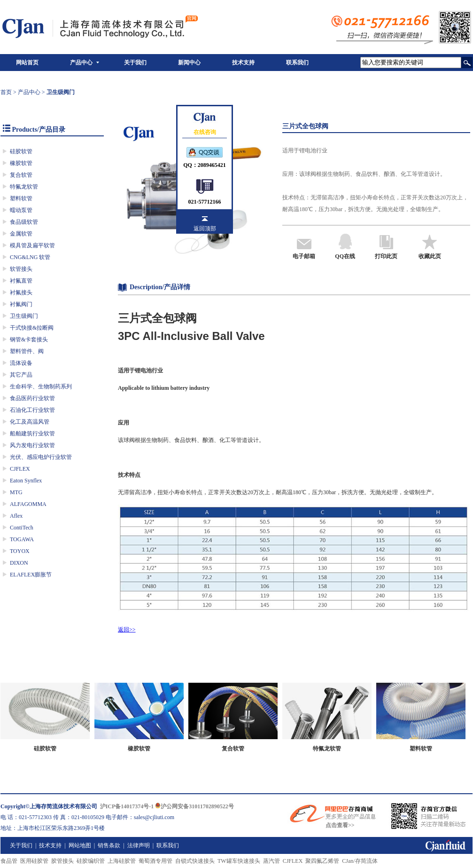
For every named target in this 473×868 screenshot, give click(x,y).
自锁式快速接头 (195, 861)
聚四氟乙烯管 (322, 861)
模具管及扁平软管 (32, 245)
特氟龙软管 (24, 187)
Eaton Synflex (26, 481)
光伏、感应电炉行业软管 (41, 457)
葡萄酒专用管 (155, 861)
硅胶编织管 (91, 861)
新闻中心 (189, 63)
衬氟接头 (21, 292)
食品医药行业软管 (32, 398)
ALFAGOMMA (28, 504)
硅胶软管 (21, 151)
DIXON (19, 563)
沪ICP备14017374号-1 (127, 806)
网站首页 (27, 63)
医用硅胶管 (34, 861)
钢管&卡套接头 (29, 339)
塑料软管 (21, 198)
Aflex (16, 516)
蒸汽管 (271, 861)
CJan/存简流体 (360, 861)
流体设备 (21, 363)
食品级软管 (24, 222)
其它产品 (21, 375)
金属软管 (21, 234)
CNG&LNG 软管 (30, 257)
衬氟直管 (21, 281)
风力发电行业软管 (32, 445)
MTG (16, 492)
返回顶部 (205, 229)
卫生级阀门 (24, 316)
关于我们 (135, 63)
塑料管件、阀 (27, 351)
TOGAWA (22, 539)
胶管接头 (62, 861)
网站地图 (80, 845)
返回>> (127, 630)
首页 (6, 92)
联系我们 (297, 63)
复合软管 (21, 175)
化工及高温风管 (30, 422)
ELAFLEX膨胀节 (31, 575)
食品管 (9, 861)
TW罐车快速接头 (239, 861)
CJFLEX (20, 469)
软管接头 (21, 269)
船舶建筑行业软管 (32, 434)
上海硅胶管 (122, 861)
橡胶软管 (21, 163)
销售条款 (109, 845)
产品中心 (81, 63)
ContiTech (22, 528)
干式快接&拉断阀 (32, 328)
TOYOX (20, 551)
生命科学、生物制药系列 (41, 387)
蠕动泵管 (21, 210)
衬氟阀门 (21, 304)
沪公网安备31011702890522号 (194, 806)
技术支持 (243, 63)
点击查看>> (340, 825)
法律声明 (139, 845)
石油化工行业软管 (32, 410)
